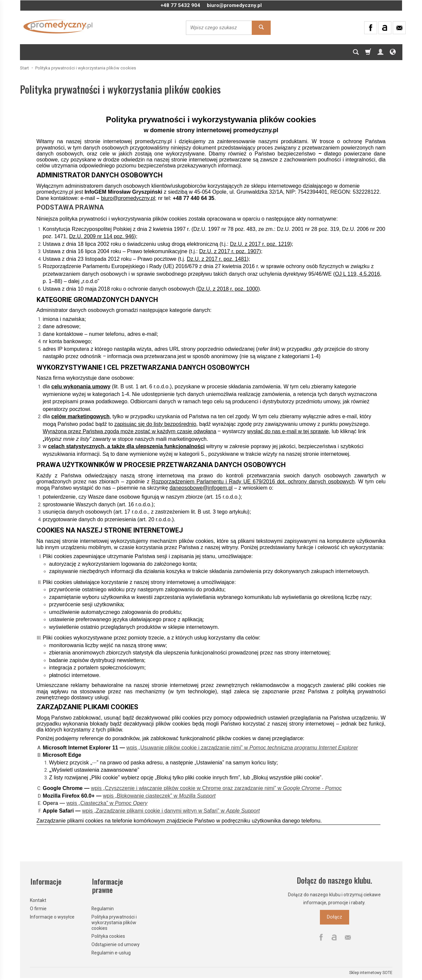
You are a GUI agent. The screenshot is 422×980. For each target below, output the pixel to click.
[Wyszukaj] (261, 28)
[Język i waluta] (393, 52)
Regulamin (103, 907)
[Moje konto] (380, 52)
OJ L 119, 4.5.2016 (357, 274)
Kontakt (38, 899)
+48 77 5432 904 (180, 5)
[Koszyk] (368, 52)
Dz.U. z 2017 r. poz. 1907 (229, 251)
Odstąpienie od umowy (116, 943)
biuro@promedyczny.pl (234, 5)
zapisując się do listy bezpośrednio (155, 424)
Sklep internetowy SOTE (371, 971)
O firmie (38, 907)
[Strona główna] (58, 27)
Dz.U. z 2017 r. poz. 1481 (217, 259)
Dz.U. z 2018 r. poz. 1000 (228, 289)
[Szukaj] (356, 52)
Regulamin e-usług (111, 951)
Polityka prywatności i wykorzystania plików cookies (114, 921)
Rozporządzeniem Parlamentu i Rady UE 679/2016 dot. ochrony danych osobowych (253, 482)
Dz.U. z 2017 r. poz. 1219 (260, 244)
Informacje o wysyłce (52, 915)
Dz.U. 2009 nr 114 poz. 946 (102, 236)
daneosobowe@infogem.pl (201, 488)
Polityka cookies (108, 935)
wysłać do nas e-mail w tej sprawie (288, 431)
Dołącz (335, 917)
